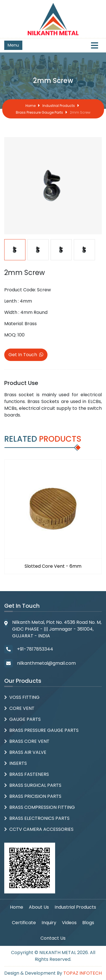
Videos (69, 923)
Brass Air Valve (28, 752)
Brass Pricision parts (35, 796)
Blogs (88, 923)
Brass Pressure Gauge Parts (39, 112)
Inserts (18, 763)
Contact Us (53, 938)
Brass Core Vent (29, 741)
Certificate (24, 923)
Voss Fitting (24, 697)
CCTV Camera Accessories (41, 829)
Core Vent (22, 708)
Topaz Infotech (83, 973)
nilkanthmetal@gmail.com (46, 663)
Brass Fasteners (29, 774)
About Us (39, 907)
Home (31, 106)
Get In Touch (26, 355)
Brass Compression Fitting (42, 807)
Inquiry (49, 923)
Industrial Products (59, 106)
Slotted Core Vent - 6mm (53, 566)
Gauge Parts (25, 719)
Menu (13, 45)
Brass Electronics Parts (39, 818)
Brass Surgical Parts (35, 785)
